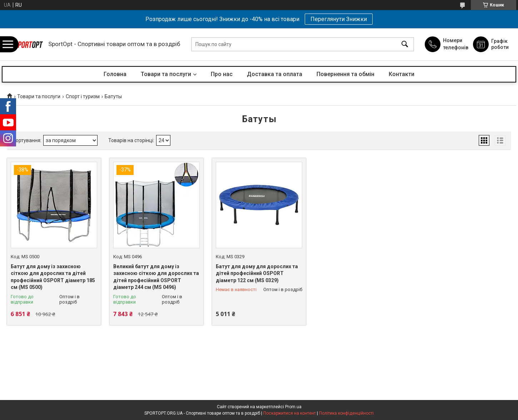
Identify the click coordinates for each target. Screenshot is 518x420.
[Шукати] (405, 44)
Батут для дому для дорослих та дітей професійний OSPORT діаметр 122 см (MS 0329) (257, 273)
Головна (115, 74)
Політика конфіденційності (346, 413)
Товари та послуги (166, 74)
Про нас (222, 74)
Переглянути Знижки (339, 19)
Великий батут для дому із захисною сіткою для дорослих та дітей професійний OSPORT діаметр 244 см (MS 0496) (156, 277)
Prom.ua (293, 407)
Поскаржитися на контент (290, 413)
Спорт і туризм (83, 96)
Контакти (402, 74)
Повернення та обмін (345, 74)
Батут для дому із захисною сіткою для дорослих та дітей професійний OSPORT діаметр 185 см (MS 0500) (53, 277)
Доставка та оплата (275, 74)
